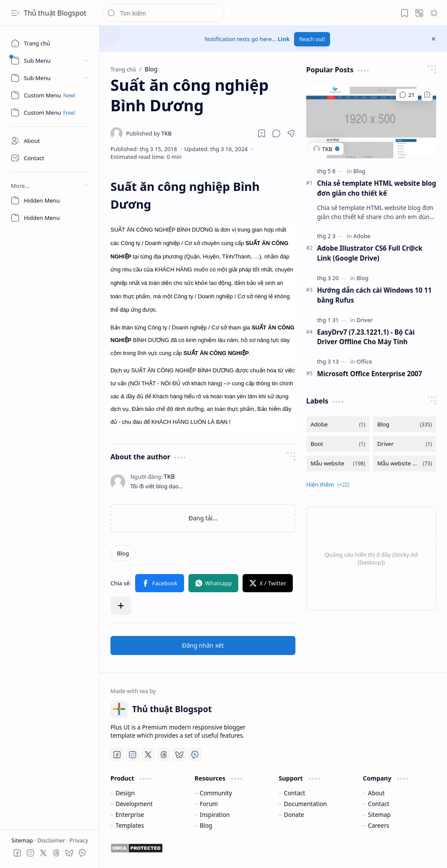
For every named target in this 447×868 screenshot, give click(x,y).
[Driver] (365, 320)
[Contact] (50, 158)
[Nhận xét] (407, 95)
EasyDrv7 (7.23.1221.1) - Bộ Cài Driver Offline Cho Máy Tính (366, 337)
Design (125, 793)
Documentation (305, 804)
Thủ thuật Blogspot (55, 13)
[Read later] (262, 133)
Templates (130, 825)
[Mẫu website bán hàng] (405, 463)
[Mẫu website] (338, 463)
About (377, 793)
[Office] (364, 361)
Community (216, 793)
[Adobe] (362, 236)
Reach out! (312, 39)
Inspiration (215, 815)
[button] (15, 13)
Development (134, 804)
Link (284, 39)
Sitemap (23, 840)
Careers (379, 825)
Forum (209, 804)
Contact (294, 793)
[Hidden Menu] (50, 200)
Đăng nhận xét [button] (203, 645)
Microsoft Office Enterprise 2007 (369, 374)
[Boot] (338, 444)
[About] (50, 141)
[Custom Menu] (50, 95)
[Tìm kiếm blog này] (163, 13)
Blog (206, 825)
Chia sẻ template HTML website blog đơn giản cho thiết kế (377, 188)
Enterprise (130, 815)
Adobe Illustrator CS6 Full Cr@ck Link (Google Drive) (370, 253)
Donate (294, 815)
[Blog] (123, 553)
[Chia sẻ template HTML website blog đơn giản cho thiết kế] (371, 122)
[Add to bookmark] (427, 95)
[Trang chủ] (50, 43)
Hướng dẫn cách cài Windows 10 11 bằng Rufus (374, 295)
